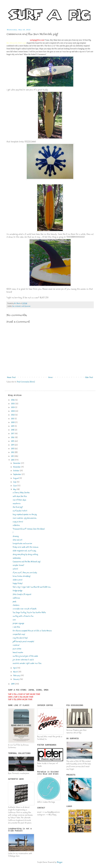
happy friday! (18, 583)
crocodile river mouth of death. (25, 609)
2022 (13, 415)
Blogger (60, 862)
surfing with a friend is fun (23, 616)
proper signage (18, 623)
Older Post (89, 377)
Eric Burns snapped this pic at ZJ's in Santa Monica (32, 631)
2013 (13, 449)
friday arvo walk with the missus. (26, 547)
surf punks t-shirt (20, 511)
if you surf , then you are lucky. (25, 573)
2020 (13, 422)
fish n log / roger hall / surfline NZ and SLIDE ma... (32, 587)
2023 (13, 411)
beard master (18, 652)
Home (50, 377)
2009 (13, 684)
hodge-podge (18, 591)
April (15, 668)
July (15, 482)
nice (14, 620)
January (17, 679)
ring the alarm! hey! (20, 638)
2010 (13, 460)
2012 (13, 452)
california (16, 598)
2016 (13, 437)
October (17, 471)
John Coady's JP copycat (22, 594)
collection (16, 525)
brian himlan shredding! (22, 576)
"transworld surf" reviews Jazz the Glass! (29, 529)
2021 (13, 419)
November (17, 467)
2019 (13, 426)
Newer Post (11, 377)
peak (14, 602)
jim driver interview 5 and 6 (23, 660)
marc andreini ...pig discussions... (25, 518)
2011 (13, 456)
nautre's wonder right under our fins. (27, 663)
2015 (13, 441)
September (17, 474)
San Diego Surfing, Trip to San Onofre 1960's (29, 612)
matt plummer (26, 306)
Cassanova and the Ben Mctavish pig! (27, 562)
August (16, 478)
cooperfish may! (19, 634)
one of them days (19, 500)
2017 (13, 434)
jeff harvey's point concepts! (23, 641)
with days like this (20, 496)
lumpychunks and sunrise (22, 543)
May (15, 489)
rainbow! (16, 645)
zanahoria (17, 503)
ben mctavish (17, 306)
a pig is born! (18, 522)
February (17, 675)
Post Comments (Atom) (26, 382)
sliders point (18, 580)
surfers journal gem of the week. (25, 656)
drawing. (16, 536)
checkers (16, 605)
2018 (13, 430)
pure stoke (17, 649)
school (15, 569)
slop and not (17, 540)
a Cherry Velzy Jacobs (21, 493)
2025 (13, 404)
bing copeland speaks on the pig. (25, 514)
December (17, 463)
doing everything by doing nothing (25, 554)
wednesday (17, 558)
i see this (16, 627)
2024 (13, 407)
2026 (13, 400)
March (16, 672)
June (15, 486)
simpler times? (18, 565)
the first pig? (18, 507)
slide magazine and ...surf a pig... (25, 551)
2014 (13, 445)
